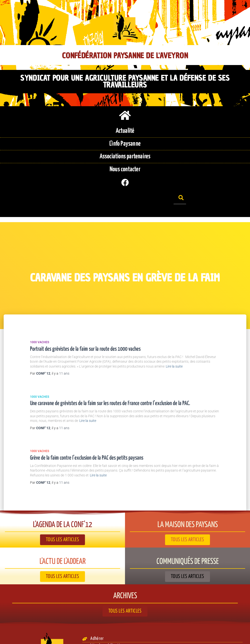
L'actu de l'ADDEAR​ (62, 536)
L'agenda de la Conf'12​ (63, 499)
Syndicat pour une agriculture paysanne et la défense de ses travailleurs (125, 78)
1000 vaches (40, 317)
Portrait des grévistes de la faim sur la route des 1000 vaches (85, 323)
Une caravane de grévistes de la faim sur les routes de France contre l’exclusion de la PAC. (110, 378)
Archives (125, 570)
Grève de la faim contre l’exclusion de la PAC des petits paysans (87, 432)
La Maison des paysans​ (188, 499)
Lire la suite (174, 341)
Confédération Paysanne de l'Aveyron (125, 56)
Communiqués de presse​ (188, 536)
